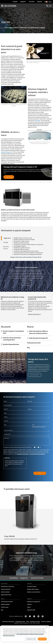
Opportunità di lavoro (6, 613)
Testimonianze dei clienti (34, 361)
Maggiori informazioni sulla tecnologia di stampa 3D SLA (26, 275)
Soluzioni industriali (6, 607)
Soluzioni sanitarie (5, 610)
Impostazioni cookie (31, 639)
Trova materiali (26, 302)
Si (36, 465)
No (40, 465)
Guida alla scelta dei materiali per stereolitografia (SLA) (11, 357)
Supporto (23, 2)
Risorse (3, 617)
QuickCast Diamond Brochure (10, 362)
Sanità (29, 625)
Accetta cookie (42, 639)
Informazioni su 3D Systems (8, 604)
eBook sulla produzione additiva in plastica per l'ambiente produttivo (39, 350)
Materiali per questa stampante (26, 285)
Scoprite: (15, 2)
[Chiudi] (47, 627)
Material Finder (37, 596)
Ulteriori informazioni (34, 332)
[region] (25, 634)
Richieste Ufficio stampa (33, 607)
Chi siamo (32, 2)
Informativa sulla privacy (23, 472)
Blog (28, 366)
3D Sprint (38, 120)
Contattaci (14, 596)
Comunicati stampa (32, 604)
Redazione (29, 601)
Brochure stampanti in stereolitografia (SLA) (12, 350)
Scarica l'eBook (9, 177)
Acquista (40, 2)
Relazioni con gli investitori (34, 610)
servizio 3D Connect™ (7, 152)
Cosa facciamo (4, 601)
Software (30, 622)
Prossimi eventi (5, 625)
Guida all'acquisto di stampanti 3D (38, 356)
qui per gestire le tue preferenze (38, 472)
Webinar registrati (5, 622)
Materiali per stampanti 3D (34, 620)
